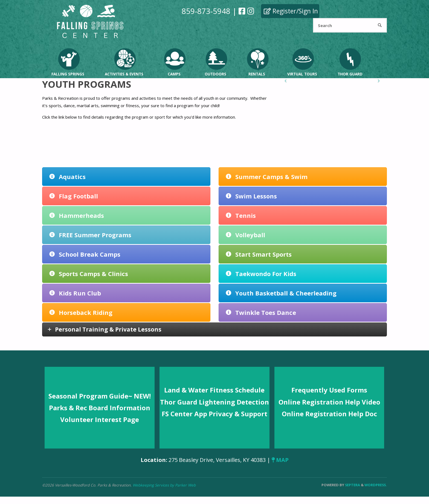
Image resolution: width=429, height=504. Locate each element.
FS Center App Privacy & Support (215, 414)
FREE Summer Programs (90, 235)
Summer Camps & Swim (267, 177)
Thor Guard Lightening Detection (215, 402)
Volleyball (245, 235)
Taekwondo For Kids (261, 274)
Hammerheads (77, 215)
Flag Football (74, 196)
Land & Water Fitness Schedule (214, 390)
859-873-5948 (206, 11)
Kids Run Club (75, 293)
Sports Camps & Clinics (89, 274)
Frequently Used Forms (329, 390)
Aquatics (67, 177)
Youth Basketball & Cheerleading (281, 293)
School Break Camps (85, 254)
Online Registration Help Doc (329, 414)
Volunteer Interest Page (100, 419)
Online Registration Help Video (329, 402)
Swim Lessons (251, 196)
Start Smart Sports (259, 254)
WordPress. (376, 485)
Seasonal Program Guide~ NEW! (100, 396)
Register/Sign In (291, 11)
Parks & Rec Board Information (100, 408)
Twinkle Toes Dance (261, 312)
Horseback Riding (81, 312)
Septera (352, 485)
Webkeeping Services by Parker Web (164, 485)
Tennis (241, 215)
